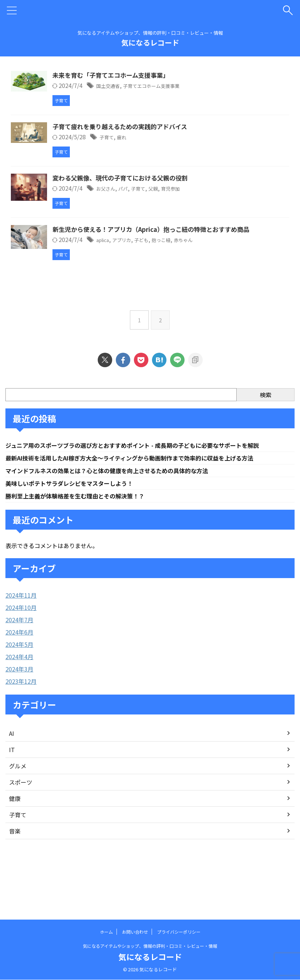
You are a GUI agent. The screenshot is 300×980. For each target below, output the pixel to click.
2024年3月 (19, 711)
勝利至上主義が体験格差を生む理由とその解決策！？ (83, 538)
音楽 (15, 873)
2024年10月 (21, 650)
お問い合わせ (135, 932)
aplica (140, 277)
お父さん (144, 198)
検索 (266, 433)
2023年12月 (21, 724)
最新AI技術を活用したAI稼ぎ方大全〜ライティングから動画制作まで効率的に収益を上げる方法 (145, 498)
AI (12, 776)
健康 (15, 841)
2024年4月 (19, 699)
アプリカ (163, 277)
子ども (187, 277)
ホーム (106, 932)
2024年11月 (21, 637)
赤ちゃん (237, 277)
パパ (165, 198)
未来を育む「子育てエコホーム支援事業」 (150, 76)
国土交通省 (147, 86)
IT (12, 792)
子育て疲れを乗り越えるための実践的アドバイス (160, 132)
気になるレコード (150, 43)
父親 (200, 198)
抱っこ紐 (210, 277)
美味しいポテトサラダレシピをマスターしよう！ (77, 525)
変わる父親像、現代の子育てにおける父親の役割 (160, 188)
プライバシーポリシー (179, 932)
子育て (144, 142)
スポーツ (21, 824)
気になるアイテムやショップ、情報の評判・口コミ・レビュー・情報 (150, 946)
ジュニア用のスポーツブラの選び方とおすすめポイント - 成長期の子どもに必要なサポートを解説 (148, 484)
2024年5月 (19, 687)
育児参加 (221, 198)
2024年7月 (19, 662)
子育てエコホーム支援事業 (199, 86)
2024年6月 (19, 674)
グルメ (18, 808)
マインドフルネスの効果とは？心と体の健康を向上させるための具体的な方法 (119, 511)
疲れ (162, 142)
